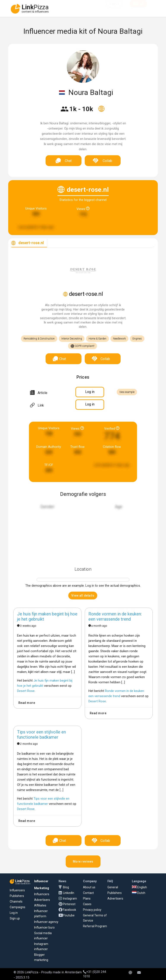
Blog (66, 887)
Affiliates (40, 905)
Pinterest (69, 904)
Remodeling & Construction (39, 339)
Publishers (17, 896)
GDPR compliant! (83, 346)
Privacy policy (92, 910)
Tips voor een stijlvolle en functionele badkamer (41, 735)
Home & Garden (97, 339)
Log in (14, 913)
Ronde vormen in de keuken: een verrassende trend (115, 617)
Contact (88, 893)
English (139, 887)
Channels (16, 902)
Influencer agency (46, 922)
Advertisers (42, 900)
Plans (87, 898)
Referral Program (95, 926)
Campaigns (18, 907)
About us (89, 887)
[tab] (28, 243)
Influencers (17, 890)
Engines (137, 339)
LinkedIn (69, 893)
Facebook (69, 910)
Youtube (69, 915)
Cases (87, 904)
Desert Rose (26, 691)
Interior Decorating (72, 339)
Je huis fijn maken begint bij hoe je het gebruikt (47, 617)
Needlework (119, 339)
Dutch (139, 893)
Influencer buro (44, 927)
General (113, 887)
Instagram (70, 898)
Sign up (15, 918)
